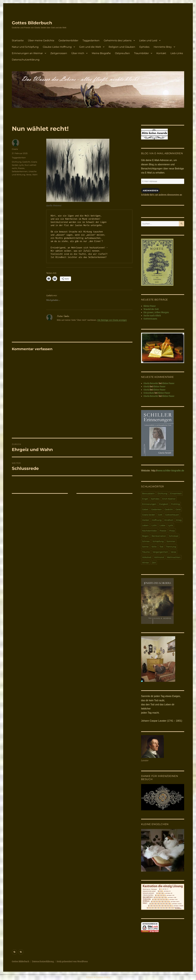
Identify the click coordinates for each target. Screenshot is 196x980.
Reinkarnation (159, 536)
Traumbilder (141, 53)
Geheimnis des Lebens (118, 40)
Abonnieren (150, 191)
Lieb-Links (177, 53)
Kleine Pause (150, 306)
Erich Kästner (169, 499)
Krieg (179, 520)
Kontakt (161, 53)
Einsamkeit (176, 493)
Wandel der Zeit (151, 309)
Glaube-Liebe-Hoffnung (57, 47)
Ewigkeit (164, 504)
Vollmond (159, 557)
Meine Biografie (101, 53)
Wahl (35, 175)
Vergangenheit (160, 552)
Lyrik (21, 165)
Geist (178, 509)
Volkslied (147, 557)
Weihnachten (174, 557)
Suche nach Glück (152, 316)
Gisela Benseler (151, 383)
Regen (145, 536)
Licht (154, 525)
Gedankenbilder (68, 40)
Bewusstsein (148, 493)
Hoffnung (157, 520)
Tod (161, 547)
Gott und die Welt (90, 47)
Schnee (146, 541)
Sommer (171, 541)
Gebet (145, 509)
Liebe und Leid (148, 40)
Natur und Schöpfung (25, 47)
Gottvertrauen (150, 319)
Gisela (15, 149)
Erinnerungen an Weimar (27, 53)
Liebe (162, 525)
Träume (146, 552)
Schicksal (174, 536)
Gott (160, 515)
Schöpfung (158, 541)
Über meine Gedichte (41, 40)
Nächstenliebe (149, 531)
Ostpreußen (122, 53)
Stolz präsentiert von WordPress (72, 962)
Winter (146, 563)
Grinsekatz (149, 393)
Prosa (172, 531)
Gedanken (156, 509)
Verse (29, 175)
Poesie (21, 168)
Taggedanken (91, 40)
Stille (154, 547)
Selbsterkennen (20, 171)
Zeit (154, 563)
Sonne (145, 547)
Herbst (145, 520)
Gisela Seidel (149, 515)
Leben (145, 525)
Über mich (78, 53)
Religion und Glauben (122, 47)
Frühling (175, 504)
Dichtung (17, 162)
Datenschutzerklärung (26, 60)
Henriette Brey (163, 47)
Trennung (171, 547)
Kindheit (169, 520)
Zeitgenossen (59, 53)
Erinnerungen (149, 504)
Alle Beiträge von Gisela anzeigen (112, 320)
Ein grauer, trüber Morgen (156, 312)
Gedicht (26, 162)
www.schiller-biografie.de (171, 471)
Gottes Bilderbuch (32, 23)
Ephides (144, 47)
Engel (145, 499)
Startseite (18, 40)
